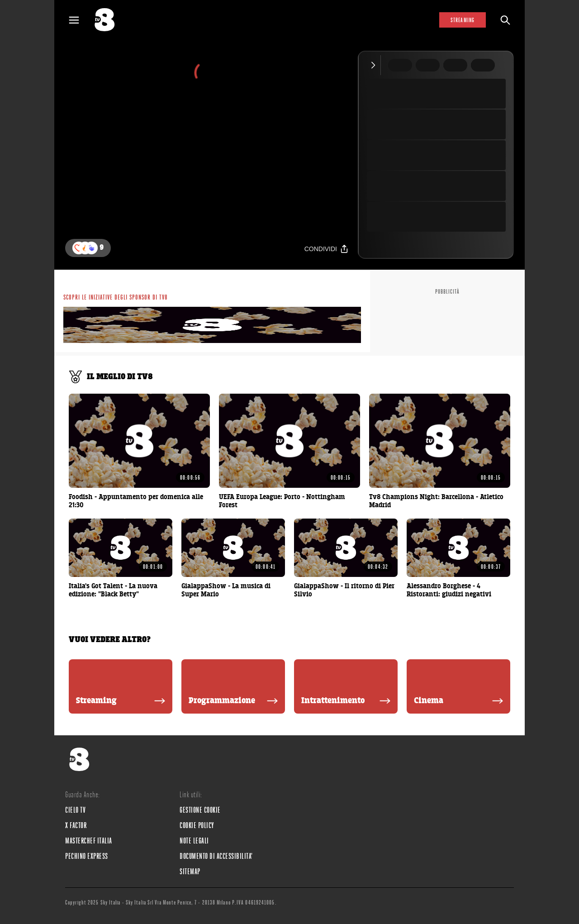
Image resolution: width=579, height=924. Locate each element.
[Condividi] (327, 249)
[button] (91, 248)
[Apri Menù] (80, 20)
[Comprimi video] (375, 65)
